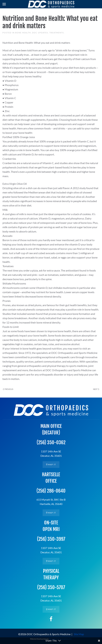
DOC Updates (40, 33)
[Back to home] (51, 4)
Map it (51, 464)
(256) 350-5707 (51, 587)
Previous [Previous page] (8, 389)
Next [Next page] (96, 389)
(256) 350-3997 (51, 539)
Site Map (79, 634)
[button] (4, 4)
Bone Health (23, 33)
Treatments (57, 33)
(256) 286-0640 (51, 491)
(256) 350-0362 (51, 442)
